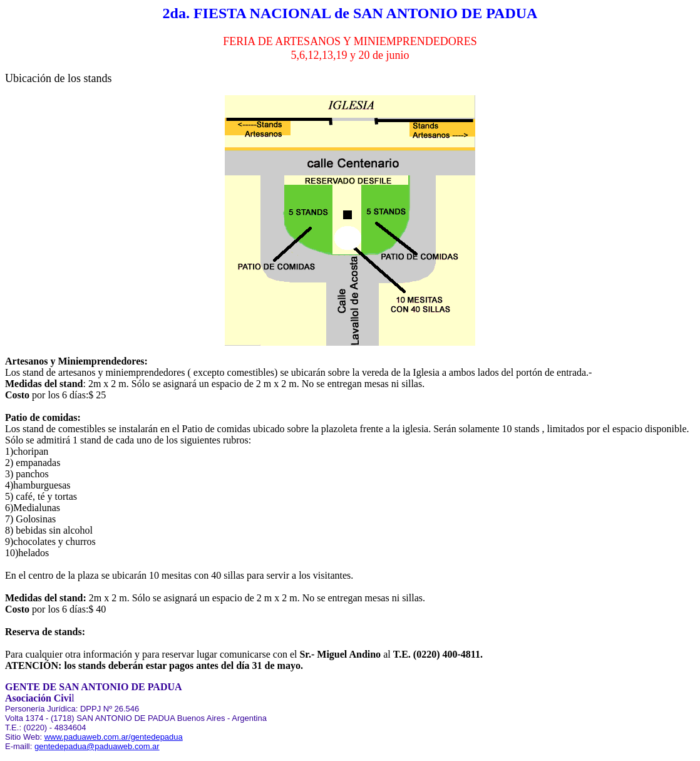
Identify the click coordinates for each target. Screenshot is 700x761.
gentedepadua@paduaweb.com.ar (97, 746)
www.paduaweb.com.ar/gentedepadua (114, 737)
